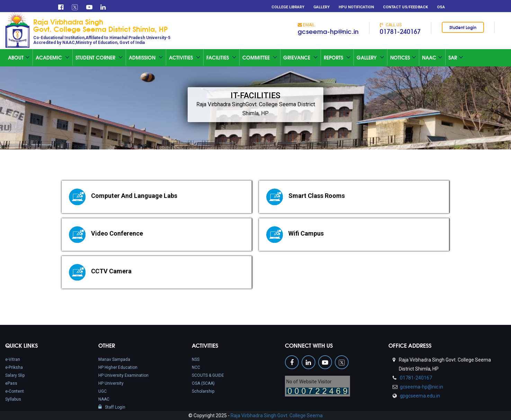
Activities (185, 57)
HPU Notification (356, 7)
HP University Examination (123, 375)
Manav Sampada (114, 359)
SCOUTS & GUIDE (208, 375)
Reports (337, 57)
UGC (102, 391)
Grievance (301, 57)
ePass (11, 383)
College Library (288, 7)
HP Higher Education (118, 367)
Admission (146, 57)
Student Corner (99, 57)
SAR (456, 57)
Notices (403, 57)
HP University (111, 383)
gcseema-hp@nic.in (328, 31)
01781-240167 (400, 31)
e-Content (15, 391)
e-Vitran (13, 359)
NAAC (104, 399)
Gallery (321, 7)
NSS (196, 359)
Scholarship (203, 391)
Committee (260, 57)
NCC (196, 367)
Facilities (221, 57)
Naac (432, 57)
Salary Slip (15, 375)
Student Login (463, 27)
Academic (53, 57)
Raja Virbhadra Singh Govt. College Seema (277, 416)
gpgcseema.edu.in (419, 396)
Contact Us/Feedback (405, 7)
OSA (441, 7)
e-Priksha (14, 367)
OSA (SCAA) (203, 383)
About (19, 57)
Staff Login (112, 407)
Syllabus (13, 399)
